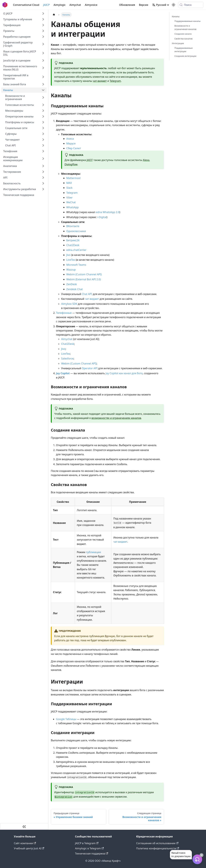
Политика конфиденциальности (158, 848)
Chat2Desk (73, 245)
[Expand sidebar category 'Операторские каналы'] (43, 116)
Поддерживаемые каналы (187, 21)
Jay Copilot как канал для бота (124, 373)
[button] (24, 19)
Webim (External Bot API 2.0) (84, 279)
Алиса (70, 139)
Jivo (68, 255)
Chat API (87, 294)
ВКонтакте (73, 226)
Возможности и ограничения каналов (185, 27)
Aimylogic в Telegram (89, 848)
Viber (69, 197)
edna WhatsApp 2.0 (108, 212)
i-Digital (102, 217)
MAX (69, 183)
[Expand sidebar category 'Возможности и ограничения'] (43, 97)
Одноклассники (76, 231)
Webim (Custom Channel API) (84, 274)
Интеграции (178, 43)
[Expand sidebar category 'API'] (43, 178)
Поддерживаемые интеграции (184, 50)
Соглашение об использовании (157, 843)
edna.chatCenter (76, 250)
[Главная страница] (54, 15)
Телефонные (64, 313)
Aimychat (75, 5)
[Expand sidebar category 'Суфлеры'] (43, 134)
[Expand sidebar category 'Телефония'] (43, 151)
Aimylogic (60, 5)
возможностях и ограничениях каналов (116, 418)
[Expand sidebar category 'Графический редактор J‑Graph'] (43, 44)
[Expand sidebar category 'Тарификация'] (43, 25)
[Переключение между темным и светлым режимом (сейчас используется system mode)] (173, 5)
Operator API (90, 368)
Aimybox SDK (69, 304)
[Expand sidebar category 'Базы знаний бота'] (43, 84)
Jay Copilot (63, 373)
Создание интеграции (185, 56)
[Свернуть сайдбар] (24, 827)
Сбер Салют (74, 148)
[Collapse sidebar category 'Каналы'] (43, 90)
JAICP (46, 5)
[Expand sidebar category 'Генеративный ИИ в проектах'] (43, 77)
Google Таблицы (66, 719)
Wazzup (71, 270)
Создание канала (183, 34)
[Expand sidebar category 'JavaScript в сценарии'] (43, 60)
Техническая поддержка (92, 854)
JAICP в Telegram (87, 843)
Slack (69, 188)
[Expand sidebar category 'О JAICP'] (43, 14)
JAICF (90, 160)
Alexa (146, 160)
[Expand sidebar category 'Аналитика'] (43, 166)
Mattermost (73, 178)
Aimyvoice (91, 5)
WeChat (71, 202)
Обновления (127, 5)
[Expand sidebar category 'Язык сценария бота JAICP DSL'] (43, 53)
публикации (93, 552)
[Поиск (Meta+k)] (191, 5)
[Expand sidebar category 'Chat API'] (43, 145)
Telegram (115, 81)
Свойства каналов (183, 39)
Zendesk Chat (75, 289)
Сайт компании (25, 843)
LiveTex (71, 260)
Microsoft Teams (76, 265)
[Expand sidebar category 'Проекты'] (43, 31)
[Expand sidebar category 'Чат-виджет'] (43, 140)
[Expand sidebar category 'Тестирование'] (43, 172)
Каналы (176, 16)
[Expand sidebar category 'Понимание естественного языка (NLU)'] (43, 68)
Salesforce (67, 358)
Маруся (71, 143)
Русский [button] (159, 5)
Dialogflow (71, 164)
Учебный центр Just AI (29, 848)
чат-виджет (100, 81)
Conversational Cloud (26, 5)
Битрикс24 (73, 240)
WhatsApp (73, 207)
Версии (144, 5)
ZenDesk (72, 284)
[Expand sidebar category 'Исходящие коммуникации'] (43, 159)
